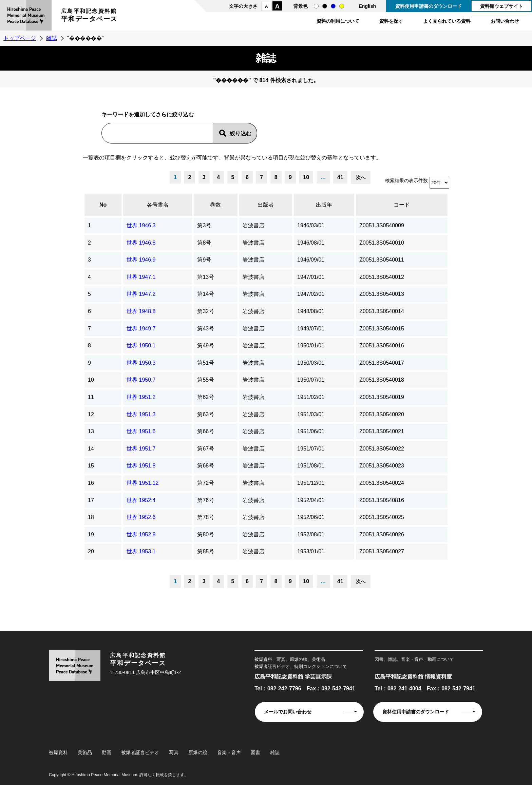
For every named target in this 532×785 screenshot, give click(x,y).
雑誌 (52, 38)
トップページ (20, 38)
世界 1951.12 (142, 483)
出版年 (324, 205)
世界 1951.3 (141, 414)
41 (340, 177)
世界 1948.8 (141, 311)
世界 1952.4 (141, 500)
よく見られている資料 (447, 21)
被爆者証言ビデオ (140, 752)
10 (306, 177)
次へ (361, 177)
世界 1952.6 (141, 517)
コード (402, 205)
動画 (107, 752)
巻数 (215, 205)
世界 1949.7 (141, 329)
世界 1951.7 (141, 449)
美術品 (85, 752)
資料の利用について (338, 21)
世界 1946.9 (141, 260)
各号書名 (158, 205)
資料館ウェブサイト (501, 6)
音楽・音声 (229, 752)
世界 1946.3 (141, 225)
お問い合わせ (505, 21)
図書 (255, 752)
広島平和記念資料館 (89, 16)
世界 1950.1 (141, 346)
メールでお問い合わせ (288, 712)
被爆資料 (58, 752)
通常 (316, 6)
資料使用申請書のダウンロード (429, 6)
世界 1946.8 (141, 243)
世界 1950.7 (141, 380)
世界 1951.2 (141, 397)
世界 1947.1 (141, 277)
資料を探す (391, 21)
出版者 (266, 205)
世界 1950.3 (141, 363)
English (367, 6)
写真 (174, 752)
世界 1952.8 (141, 534)
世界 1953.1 (141, 551)
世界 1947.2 (141, 294)
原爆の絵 (198, 752)
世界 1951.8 (141, 466)
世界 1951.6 (141, 431)
